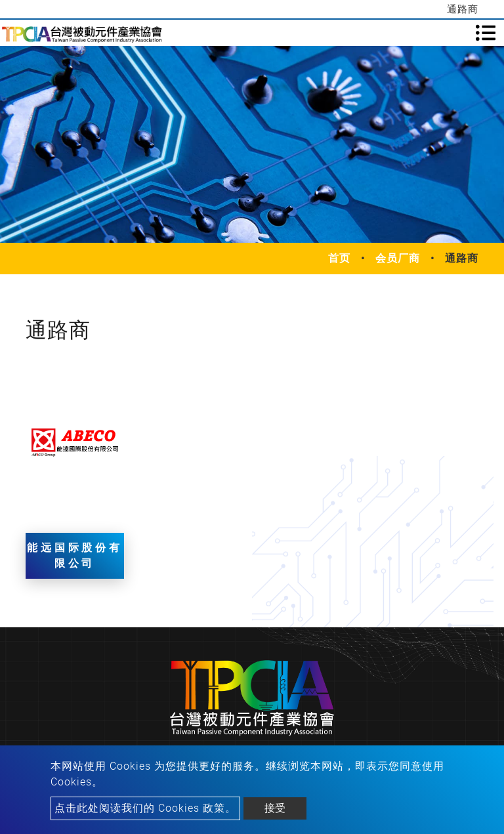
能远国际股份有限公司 (75, 555)
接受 (275, 808)
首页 (339, 258)
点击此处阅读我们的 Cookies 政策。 (145, 808)
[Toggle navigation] (486, 33)
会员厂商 (398, 258)
